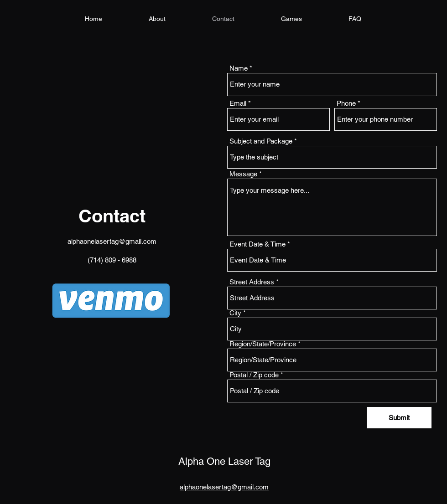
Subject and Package (261, 141)
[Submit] (399, 418)
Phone (346, 103)
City (235, 313)
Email (238, 103)
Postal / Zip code (254, 375)
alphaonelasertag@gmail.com (112, 241)
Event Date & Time (257, 244)
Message (243, 174)
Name (239, 68)
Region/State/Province (263, 344)
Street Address (252, 282)
